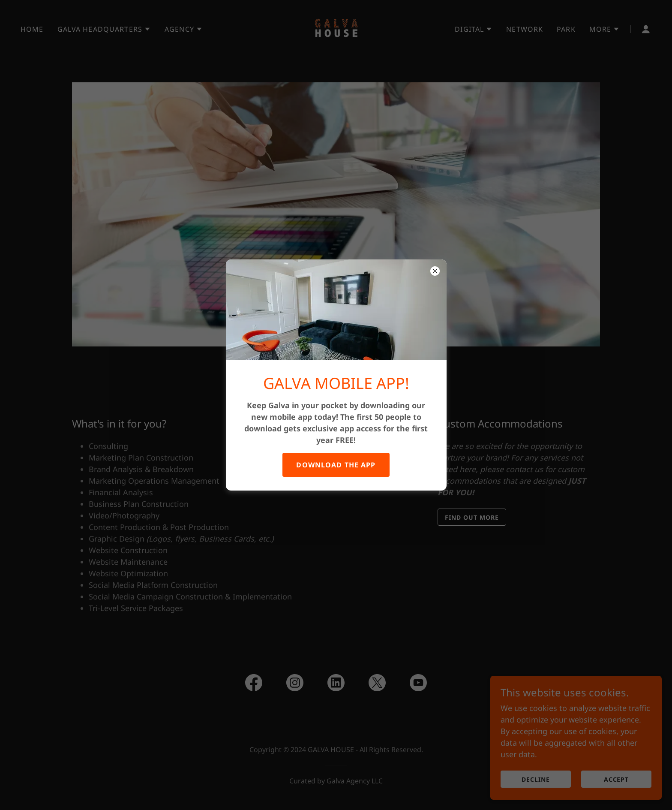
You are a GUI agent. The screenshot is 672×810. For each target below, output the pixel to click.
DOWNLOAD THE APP (336, 465)
